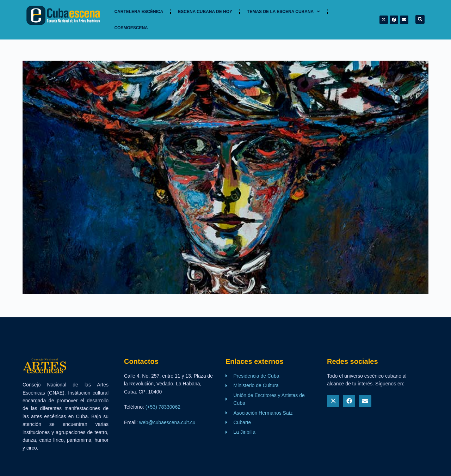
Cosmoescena (131, 28)
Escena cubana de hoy (205, 12)
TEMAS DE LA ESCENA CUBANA (283, 12)
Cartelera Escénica (139, 12)
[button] (420, 19)
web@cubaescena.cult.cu (167, 422)
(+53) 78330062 (163, 407)
